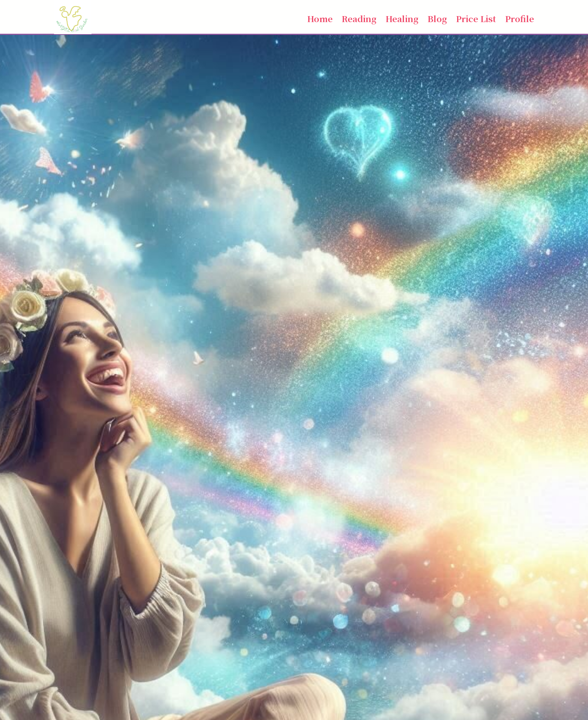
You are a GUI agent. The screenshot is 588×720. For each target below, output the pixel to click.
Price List (476, 18)
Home (320, 18)
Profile (520, 18)
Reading (359, 18)
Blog (437, 18)
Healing (402, 18)
